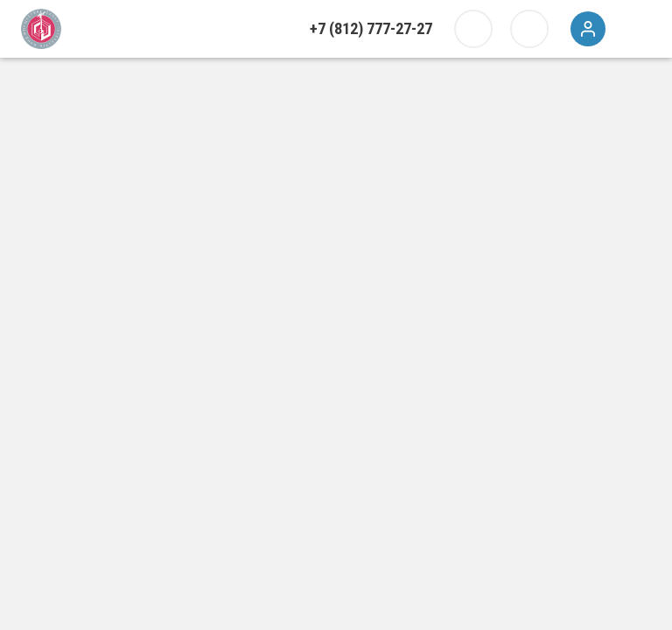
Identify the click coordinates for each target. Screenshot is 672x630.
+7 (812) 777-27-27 (371, 28)
